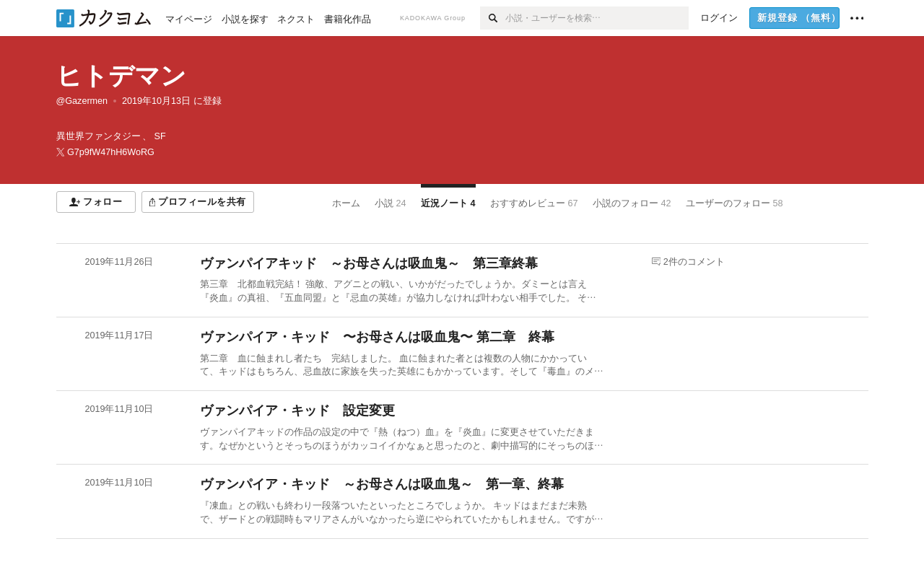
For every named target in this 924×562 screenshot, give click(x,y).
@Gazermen (82, 101)
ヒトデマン (121, 75)
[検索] (493, 18)
